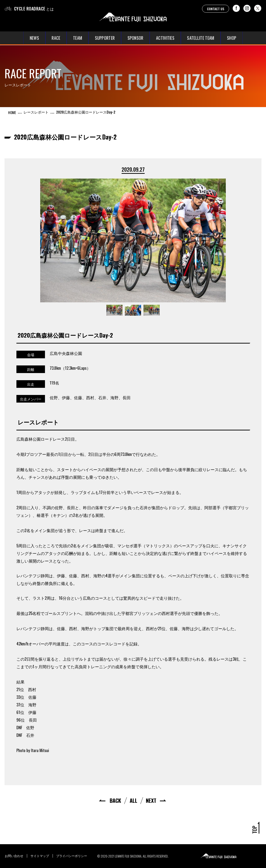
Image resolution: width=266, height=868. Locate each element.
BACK (115, 800)
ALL (133, 800)
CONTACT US (216, 9)
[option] (133, 240)
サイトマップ (40, 856)
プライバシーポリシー (72, 856)
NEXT (151, 800)
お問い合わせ (14, 856)
